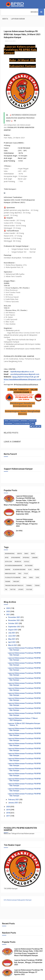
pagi (20, 567)
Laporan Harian (28, 12)
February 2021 (14, 793)
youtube (29, 583)
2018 (8, 806)
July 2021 (12, 626)
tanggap (16, 575)
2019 (8, 803)
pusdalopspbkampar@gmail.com (25, 368)
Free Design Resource (31, 977)
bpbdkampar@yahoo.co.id (22, 365)
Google (26, 555)
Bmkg (26, 547)
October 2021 (14, 617)
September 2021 (15, 620)
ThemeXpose (18, 977)
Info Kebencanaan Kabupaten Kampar (18, 893)
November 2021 (14, 614)
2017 (8, 809)
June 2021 (12, 629)
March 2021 (13, 638)
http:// (15, 370)
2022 (8, 605)
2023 (8, 602)
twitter (13, 583)
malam (37, 563)
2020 (8, 800)
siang (31, 571)
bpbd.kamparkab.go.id (28, 370)
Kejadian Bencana (19, 563)
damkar (35, 551)
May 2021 (12, 632)
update (21, 583)
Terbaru (29, 579)
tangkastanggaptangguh (14, 579)
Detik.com (8, 555)
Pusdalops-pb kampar (22, 417)
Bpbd (6, 414)
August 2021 (13, 623)
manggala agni (10, 567)
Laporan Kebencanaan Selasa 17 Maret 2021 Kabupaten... (23, 713)
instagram (8, 417)
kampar (8, 563)
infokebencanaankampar (14, 559)
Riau (33, 417)
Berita (16, 12)
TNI (6, 583)
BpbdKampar (15, 414)
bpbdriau (24, 414)
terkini (37, 579)
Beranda (6, 12)
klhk (30, 563)
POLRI (26, 567)
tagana (8, 575)
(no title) (19, 524)
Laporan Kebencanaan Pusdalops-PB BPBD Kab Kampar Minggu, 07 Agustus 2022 (29, 965)
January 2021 (13, 796)
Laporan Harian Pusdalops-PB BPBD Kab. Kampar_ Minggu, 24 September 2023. (28, 505)
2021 (8, 608)
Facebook (32, 414)
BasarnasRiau (10, 547)
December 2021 (14, 610)
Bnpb (33, 547)
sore (37, 571)
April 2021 (12, 635)
